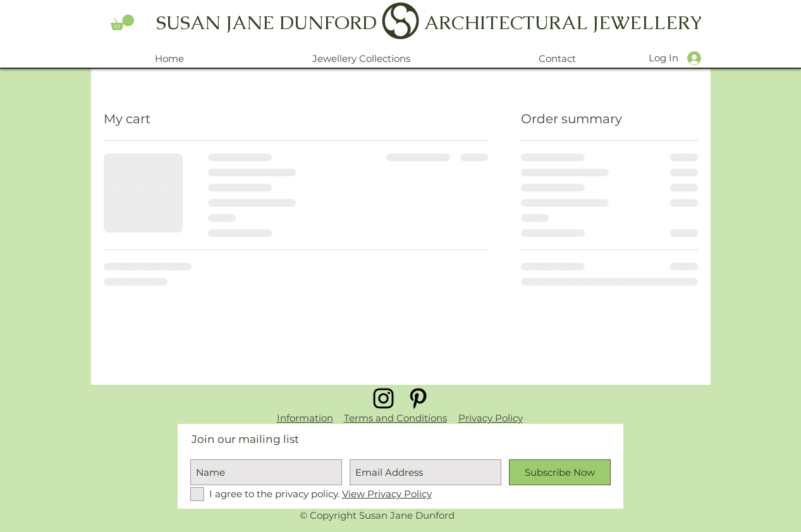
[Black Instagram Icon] (383, 398)
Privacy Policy (491, 418)
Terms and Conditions (395, 418)
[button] (122, 22)
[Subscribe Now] (560, 472)
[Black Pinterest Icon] (418, 398)
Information (305, 418)
